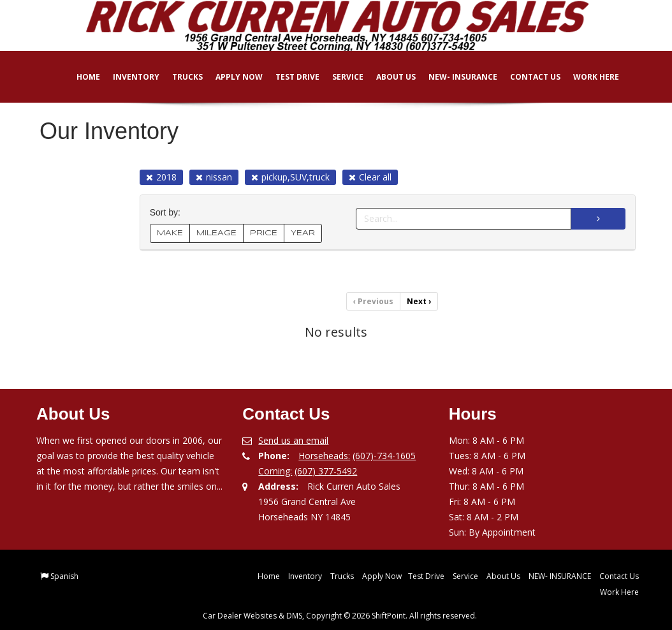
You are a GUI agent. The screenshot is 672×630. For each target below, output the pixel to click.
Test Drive (289, 77)
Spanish (64, 576)
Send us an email (293, 440)
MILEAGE (216, 233)
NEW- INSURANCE (454, 77)
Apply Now (230, 77)
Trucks (179, 77)
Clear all (370, 177)
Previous (373, 301)
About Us (387, 77)
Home (79, 77)
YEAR (303, 233)
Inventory (127, 77)
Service (339, 77)
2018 (161, 177)
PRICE (264, 233)
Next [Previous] (419, 301)
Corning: (275, 471)
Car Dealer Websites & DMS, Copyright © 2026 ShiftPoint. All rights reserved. (340, 616)
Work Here (587, 77)
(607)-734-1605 (384, 456)
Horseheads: (324, 456)
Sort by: (168, 213)
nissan (214, 177)
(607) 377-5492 (326, 471)
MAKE (170, 233)
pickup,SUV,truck (290, 177)
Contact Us (526, 77)
